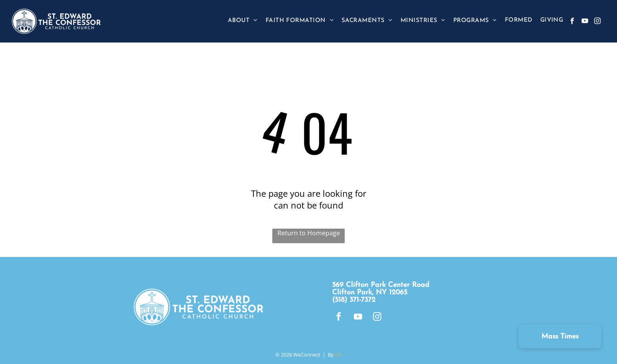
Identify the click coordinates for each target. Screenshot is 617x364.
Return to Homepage (309, 233)
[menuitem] (243, 20)
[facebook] (572, 22)
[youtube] (585, 22)
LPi (338, 355)
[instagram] (598, 22)
